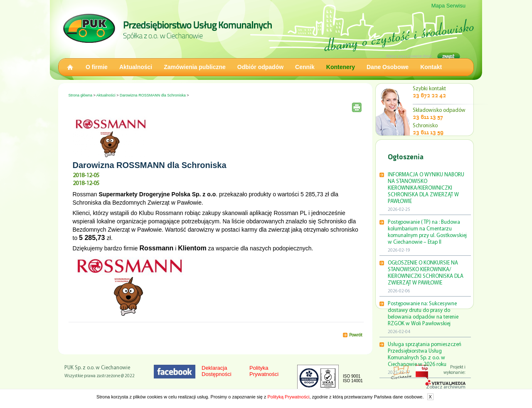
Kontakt (431, 67)
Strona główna (81, 95)
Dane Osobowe (388, 67)
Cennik (305, 67)
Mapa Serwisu (448, 6)
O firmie (97, 67)
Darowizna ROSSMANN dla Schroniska (153, 95)
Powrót (356, 335)
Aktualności (136, 67)
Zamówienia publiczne (195, 67)
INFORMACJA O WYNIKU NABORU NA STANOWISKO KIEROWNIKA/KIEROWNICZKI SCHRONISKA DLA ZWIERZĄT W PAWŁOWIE (426, 188)
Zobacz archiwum (446, 387)
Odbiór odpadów (260, 67)
